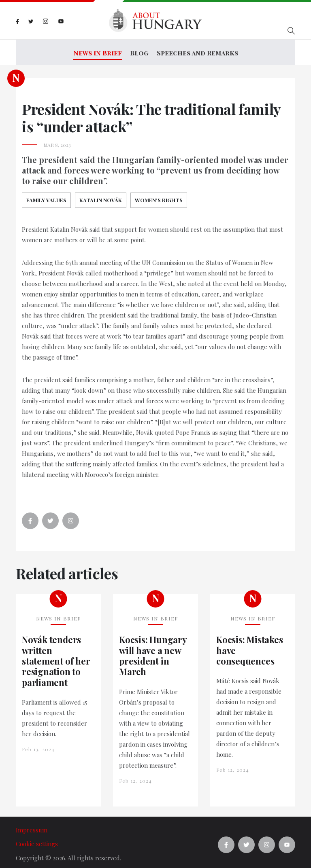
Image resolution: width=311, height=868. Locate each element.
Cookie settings (37, 839)
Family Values (46, 195)
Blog (139, 50)
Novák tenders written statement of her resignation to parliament (56, 656)
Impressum (32, 825)
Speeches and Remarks (197, 50)
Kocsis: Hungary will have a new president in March (153, 651)
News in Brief (98, 50)
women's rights (159, 195)
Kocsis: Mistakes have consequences (249, 645)
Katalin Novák (101, 195)
